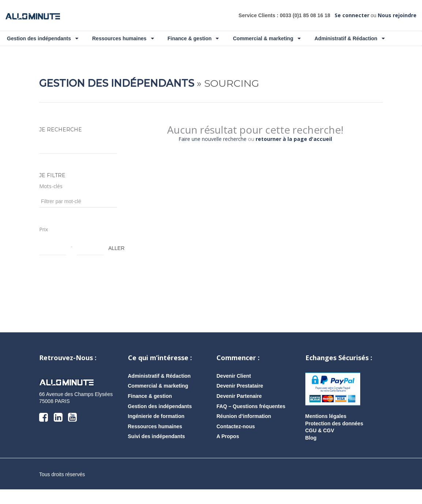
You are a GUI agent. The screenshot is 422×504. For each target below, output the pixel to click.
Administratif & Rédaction (350, 38)
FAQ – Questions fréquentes (251, 421)
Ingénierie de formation (156, 431)
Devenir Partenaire (239, 411)
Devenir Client (234, 391)
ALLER (112, 263)
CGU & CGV (320, 445)
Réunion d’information (244, 431)
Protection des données (334, 438)
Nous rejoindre (397, 15)
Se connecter (352, 15)
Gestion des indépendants (43, 38)
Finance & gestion (193, 38)
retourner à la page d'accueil (294, 154)
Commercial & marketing (267, 38)
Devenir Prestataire (240, 400)
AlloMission (102, 489)
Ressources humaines (123, 38)
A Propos (228, 451)
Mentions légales (326, 431)
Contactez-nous (236, 441)
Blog (311, 452)
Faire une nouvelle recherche (212, 154)
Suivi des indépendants (157, 451)
